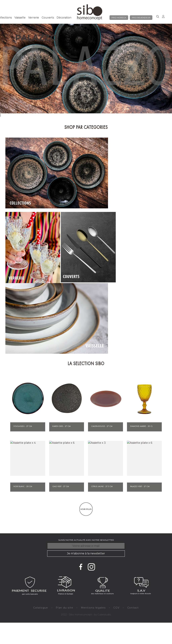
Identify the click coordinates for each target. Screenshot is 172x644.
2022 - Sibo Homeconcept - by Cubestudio (86, 615)
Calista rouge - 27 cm (102, 426)
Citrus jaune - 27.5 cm (102, 486)
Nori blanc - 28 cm (23, 486)
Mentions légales (93, 608)
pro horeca (119, 18)
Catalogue (41, 608)
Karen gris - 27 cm (61, 426)
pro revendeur (141, 18)
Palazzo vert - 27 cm (140, 486)
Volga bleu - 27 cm (23, 426)
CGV (116, 608)
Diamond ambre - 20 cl (141, 426)
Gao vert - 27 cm (61, 486)
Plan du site (64, 608)
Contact (133, 608)
